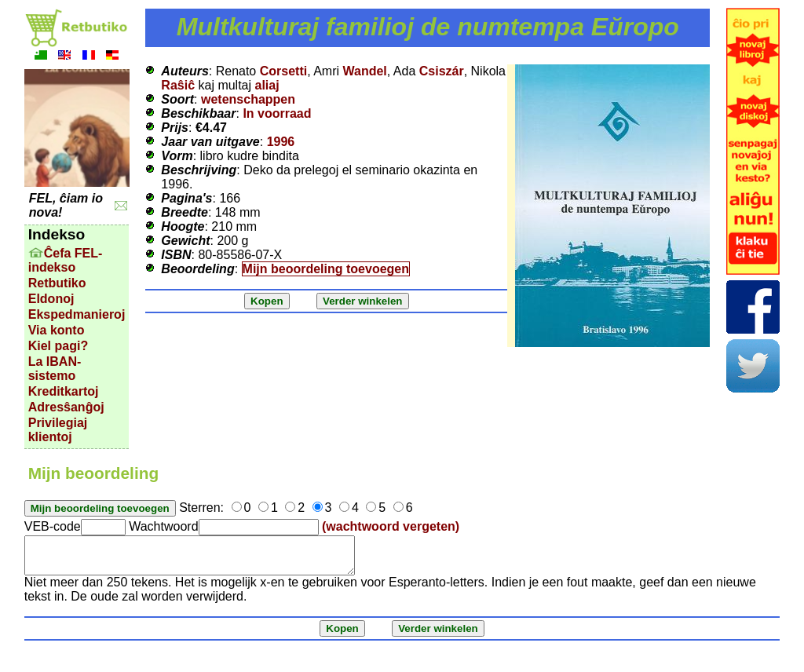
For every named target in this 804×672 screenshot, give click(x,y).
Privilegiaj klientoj (58, 430)
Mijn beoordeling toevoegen (326, 269)
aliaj (267, 85)
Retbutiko (57, 283)
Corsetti (283, 71)
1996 (281, 142)
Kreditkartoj (64, 391)
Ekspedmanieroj (77, 314)
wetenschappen (248, 99)
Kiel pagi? (58, 346)
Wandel (365, 71)
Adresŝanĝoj (66, 407)
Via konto (57, 330)
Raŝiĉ (178, 85)
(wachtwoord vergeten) (391, 526)
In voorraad (277, 113)
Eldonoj (51, 299)
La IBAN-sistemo (55, 369)
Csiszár (442, 71)
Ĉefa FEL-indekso (66, 260)
